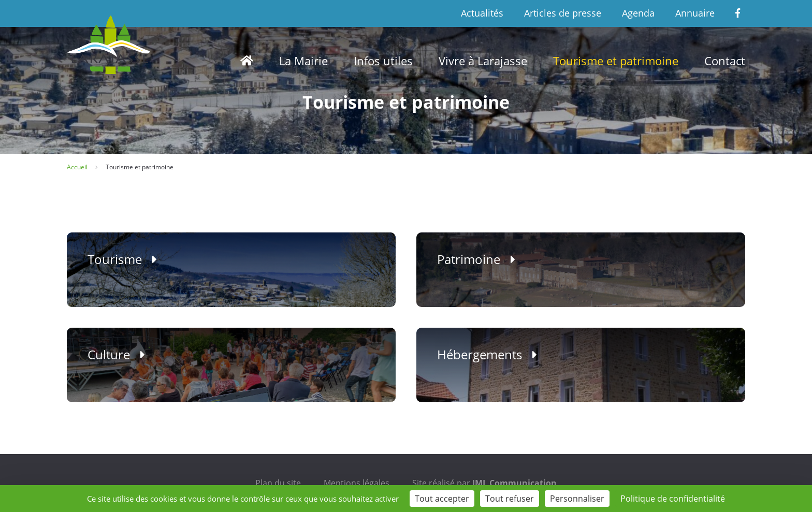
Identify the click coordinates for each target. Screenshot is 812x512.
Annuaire (695, 13)
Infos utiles (383, 61)
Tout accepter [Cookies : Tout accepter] (442, 499)
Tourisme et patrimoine (616, 61)
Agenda (638, 13)
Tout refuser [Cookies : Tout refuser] (510, 499)
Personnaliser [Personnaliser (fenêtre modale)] (577, 499)
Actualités (482, 13)
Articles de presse (563, 13)
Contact (725, 61)
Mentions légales (357, 483)
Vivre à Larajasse (483, 61)
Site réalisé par (484, 483)
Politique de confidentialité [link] (673, 499)
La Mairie (303, 61)
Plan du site (278, 483)
